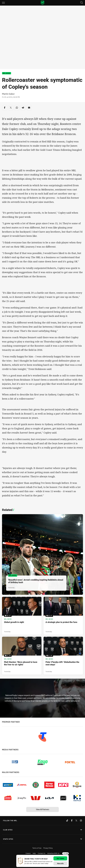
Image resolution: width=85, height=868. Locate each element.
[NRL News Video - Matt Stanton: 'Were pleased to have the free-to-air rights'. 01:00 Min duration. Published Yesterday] (22, 656)
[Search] (82, 3)
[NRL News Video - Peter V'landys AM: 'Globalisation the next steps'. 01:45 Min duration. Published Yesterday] (63, 656)
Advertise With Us (53, 853)
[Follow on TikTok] (67, 820)
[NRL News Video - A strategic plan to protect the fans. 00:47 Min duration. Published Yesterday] (63, 616)
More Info (60, 863)
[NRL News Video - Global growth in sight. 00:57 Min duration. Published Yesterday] (22, 616)
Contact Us (42, 853)
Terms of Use (37, 848)
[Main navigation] (3, 3)
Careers (28, 853)
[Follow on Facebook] (72, 820)
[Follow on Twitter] (76, 820)
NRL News (7, 73)
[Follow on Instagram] (81, 820)
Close (65, 853)
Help (34, 853)
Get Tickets (60, 858)
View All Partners (43, 809)
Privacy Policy (48, 848)
